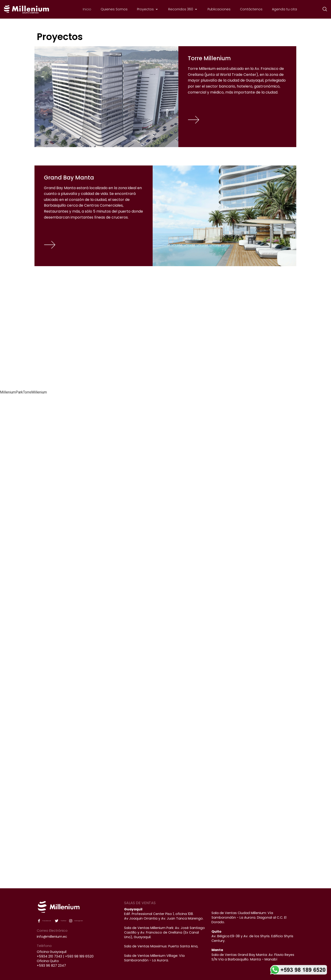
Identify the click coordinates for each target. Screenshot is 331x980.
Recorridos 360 (183, 9)
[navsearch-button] (322, 9)
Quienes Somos (114, 9)
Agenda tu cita (284, 9)
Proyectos (148, 9)
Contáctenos (251, 9)
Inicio (87, 9)
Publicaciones (219, 9)
